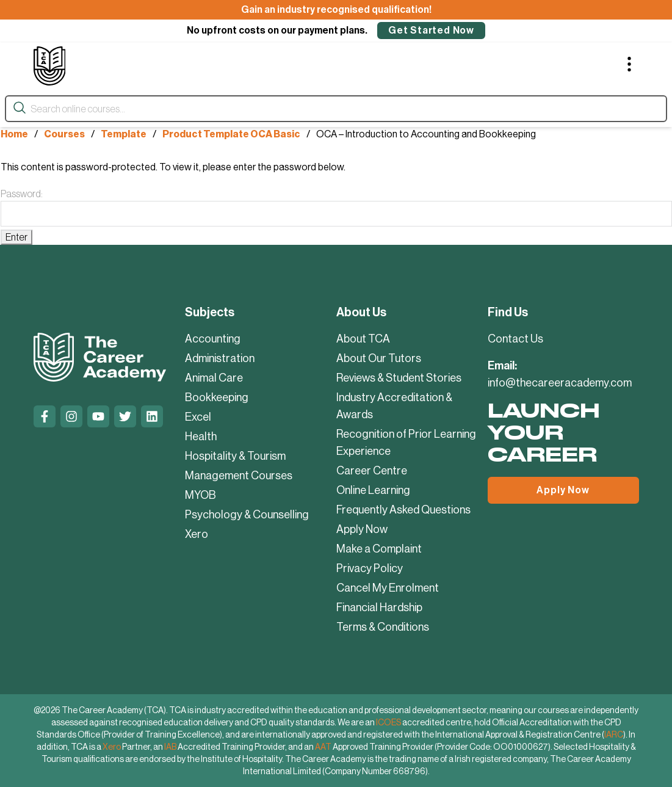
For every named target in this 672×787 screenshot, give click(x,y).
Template (124, 134)
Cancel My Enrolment (388, 588)
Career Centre (372, 471)
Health (201, 437)
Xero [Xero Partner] (112, 747)
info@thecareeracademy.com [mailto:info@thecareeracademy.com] (560, 383)
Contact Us (515, 339)
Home (14, 134)
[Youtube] (98, 416)
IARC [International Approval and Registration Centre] (614, 734)
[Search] (20, 108)
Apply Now (362, 529)
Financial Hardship (379, 607)
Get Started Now (431, 30)
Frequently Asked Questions (403, 510)
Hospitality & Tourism (235, 456)
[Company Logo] (50, 66)
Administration (220, 358)
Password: (336, 207)
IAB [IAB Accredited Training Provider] (170, 747)
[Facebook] (45, 416)
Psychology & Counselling (247, 515)
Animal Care (214, 378)
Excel (198, 417)
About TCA (363, 339)
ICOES (388, 722)
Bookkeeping (217, 397)
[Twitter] (125, 416)
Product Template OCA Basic (231, 134)
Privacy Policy (370, 568)
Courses (64, 134)
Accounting (213, 339)
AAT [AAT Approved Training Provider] (323, 747)
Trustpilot (40, 454)
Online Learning (373, 490)
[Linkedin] (152, 416)
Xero (197, 534)
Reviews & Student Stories (399, 378)
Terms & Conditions (383, 627)
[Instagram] (71, 416)
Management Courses (239, 476)
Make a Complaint (379, 549)
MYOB (201, 495)
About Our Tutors (379, 358)
